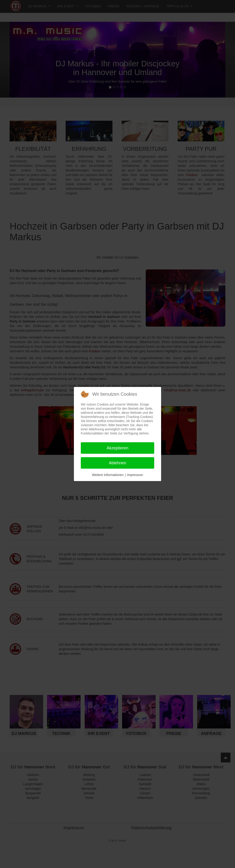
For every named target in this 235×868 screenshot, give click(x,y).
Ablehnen (117, 463)
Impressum (135, 475)
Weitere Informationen (108, 475)
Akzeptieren (117, 448)
